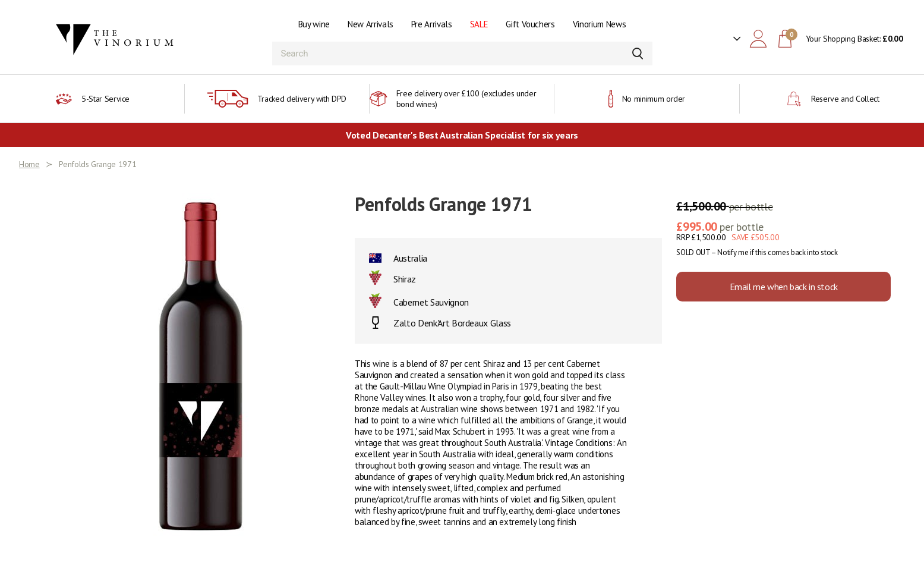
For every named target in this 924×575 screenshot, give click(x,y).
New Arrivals (370, 24)
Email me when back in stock (784, 287)
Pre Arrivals (432, 24)
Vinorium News (599, 24)
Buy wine (314, 24)
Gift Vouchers (530, 24)
